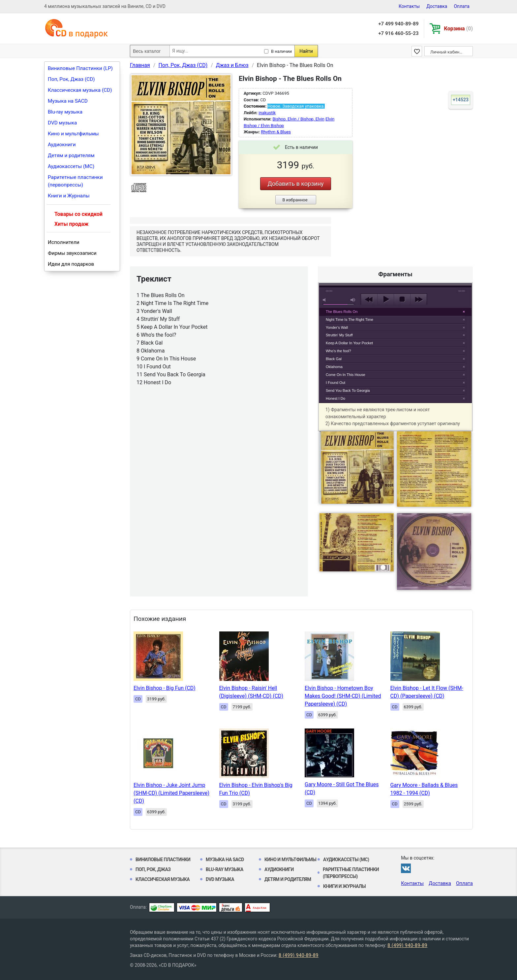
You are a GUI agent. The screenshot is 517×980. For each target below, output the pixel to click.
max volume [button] (353, 300)
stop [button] (402, 299)
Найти (306, 51)
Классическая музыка (163, 879)
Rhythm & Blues (276, 132)
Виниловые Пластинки (163, 860)
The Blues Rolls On (342, 312)
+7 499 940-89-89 (398, 24)
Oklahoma (334, 367)
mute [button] (325, 300)
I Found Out (335, 383)
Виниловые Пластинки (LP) (80, 68)
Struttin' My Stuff (339, 335)
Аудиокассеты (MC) (71, 166)
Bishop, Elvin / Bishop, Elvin (298, 119)
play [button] (395, 239)
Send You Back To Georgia (348, 390)
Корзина (458, 29)
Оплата (462, 6)
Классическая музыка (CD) (80, 90)
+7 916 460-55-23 (398, 33)
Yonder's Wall (337, 327)
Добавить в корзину (295, 184)
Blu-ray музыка (65, 112)
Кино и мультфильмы (73, 134)
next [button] (419, 299)
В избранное (295, 200)
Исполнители (64, 242)
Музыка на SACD (68, 101)
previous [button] (369, 299)
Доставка (437, 6)
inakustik (267, 113)
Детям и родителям (71, 155)
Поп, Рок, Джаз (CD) (71, 79)
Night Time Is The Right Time (350, 320)
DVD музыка (62, 123)
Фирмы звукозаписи (72, 253)
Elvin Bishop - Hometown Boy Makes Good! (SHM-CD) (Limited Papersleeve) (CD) (343, 696)
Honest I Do (335, 398)
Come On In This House (346, 375)
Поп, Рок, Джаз (153, 869)
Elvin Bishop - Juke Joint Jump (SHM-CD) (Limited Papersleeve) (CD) (171, 793)
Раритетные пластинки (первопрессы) (75, 181)
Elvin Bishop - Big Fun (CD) (165, 688)
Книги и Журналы (69, 196)
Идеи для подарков (71, 264)
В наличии (281, 51)
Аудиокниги (62, 145)
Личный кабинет (447, 52)
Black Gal (334, 359)
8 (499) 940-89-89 (407, 945)
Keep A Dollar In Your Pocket (349, 343)
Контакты (409, 6)
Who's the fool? (338, 351)
